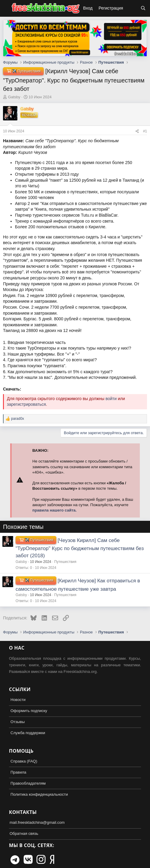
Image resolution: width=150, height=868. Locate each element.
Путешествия (65, 562)
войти (111, 399)
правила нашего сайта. (54, 510)
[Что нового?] (132, 8)
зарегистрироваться (26, 404)
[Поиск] (143, 8)
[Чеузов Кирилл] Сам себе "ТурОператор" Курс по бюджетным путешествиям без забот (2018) (80, 548)
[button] (5, 8)
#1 (145, 131)
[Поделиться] (137, 131)
